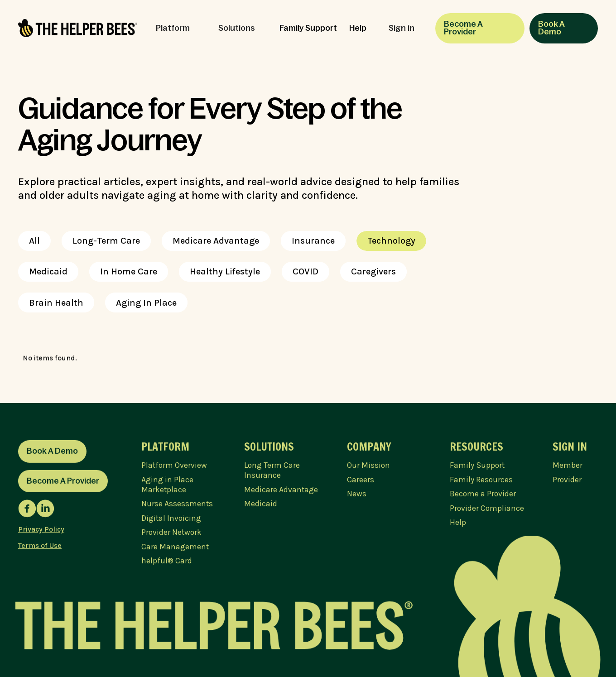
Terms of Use (40, 548)
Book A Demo (551, 28)
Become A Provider (463, 28)
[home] (78, 28)
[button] (177, 29)
